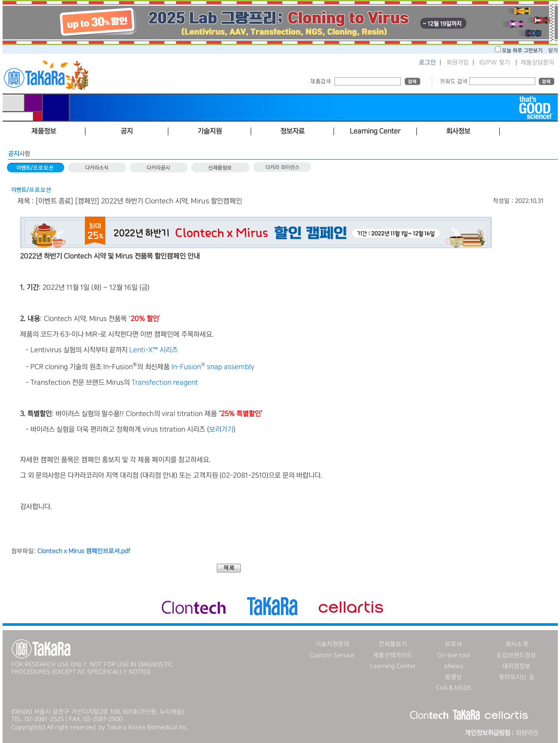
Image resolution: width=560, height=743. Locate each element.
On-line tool (454, 655)
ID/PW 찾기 (495, 62)
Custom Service (332, 655)
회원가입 (458, 62)
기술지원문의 (332, 644)
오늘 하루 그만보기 (523, 51)
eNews (454, 666)
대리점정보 (516, 666)
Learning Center (393, 666)
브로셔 (454, 644)
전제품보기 (393, 644)
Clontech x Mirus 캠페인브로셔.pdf (84, 551)
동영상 (454, 677)
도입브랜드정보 (516, 655)
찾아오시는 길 (517, 677)
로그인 (427, 62)
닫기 (553, 51)
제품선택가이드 (393, 655)
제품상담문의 (537, 62)
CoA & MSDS (454, 688)
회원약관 (527, 733)
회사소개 (517, 644)
